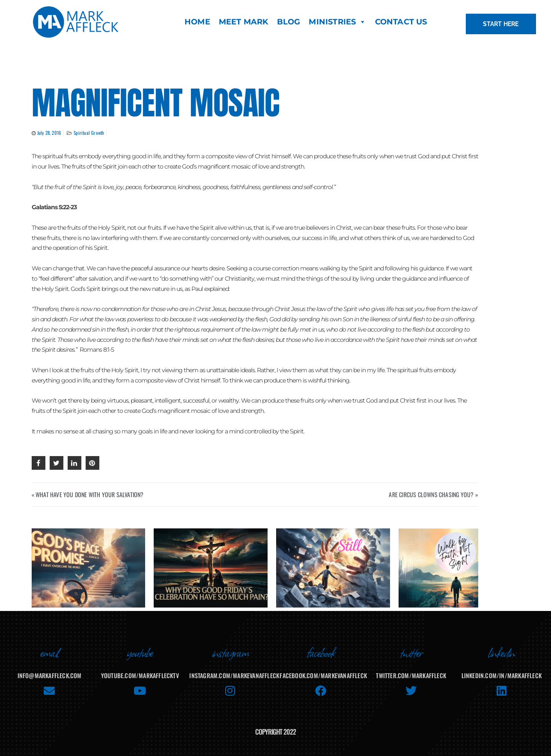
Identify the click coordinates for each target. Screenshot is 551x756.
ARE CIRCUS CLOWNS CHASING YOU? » (433, 494)
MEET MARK (244, 22)
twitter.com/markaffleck (411, 669)
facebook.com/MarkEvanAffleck (323, 669)
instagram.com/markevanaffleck (234, 669)
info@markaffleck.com (50, 669)
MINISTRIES (337, 22)
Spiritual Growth (89, 133)
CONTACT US (401, 22)
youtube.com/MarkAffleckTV (140, 669)
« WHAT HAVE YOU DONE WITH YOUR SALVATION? (88, 494)
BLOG (289, 22)
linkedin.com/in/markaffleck (502, 669)
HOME (197, 22)
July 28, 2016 (49, 133)
